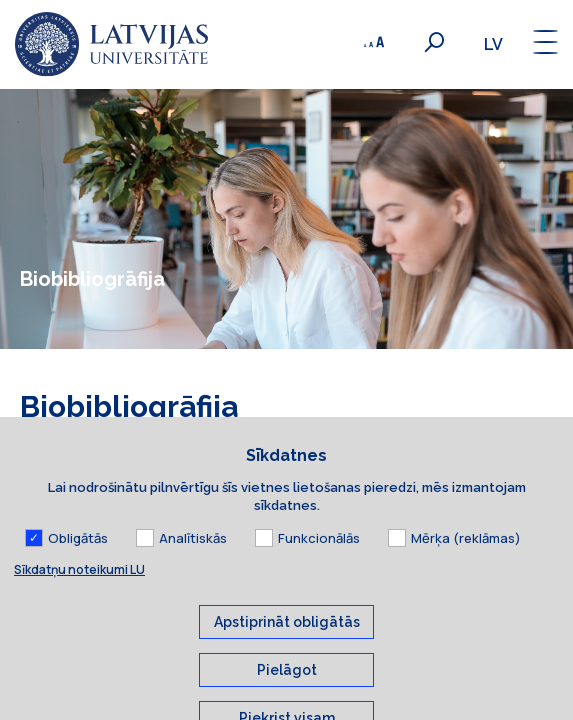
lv (493, 44)
